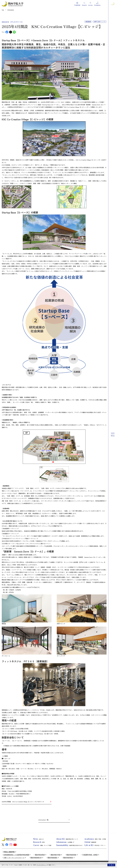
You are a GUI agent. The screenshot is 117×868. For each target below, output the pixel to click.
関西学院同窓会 (68, 858)
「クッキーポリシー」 (41, 865)
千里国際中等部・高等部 (90, 855)
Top (3, 10)
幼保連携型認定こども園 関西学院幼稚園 (16, 855)
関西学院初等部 (40, 855)
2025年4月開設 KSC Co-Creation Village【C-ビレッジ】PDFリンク (23, 802)
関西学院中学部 (56, 855)
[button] (77, 4)
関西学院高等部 (71, 855)
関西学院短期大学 (36, 858)
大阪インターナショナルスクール (14, 858)
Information (11, 10)
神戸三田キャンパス (100, 22)
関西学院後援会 (52, 858)
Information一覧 (43, 820)
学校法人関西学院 (9, 852)
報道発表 (88, 22)
